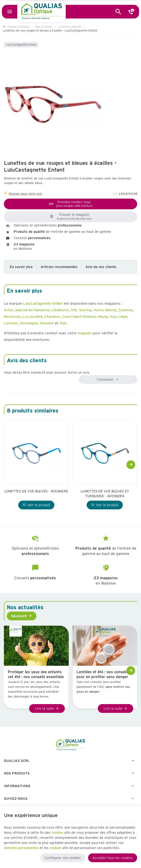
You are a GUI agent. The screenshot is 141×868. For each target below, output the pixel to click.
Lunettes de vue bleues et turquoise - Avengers (105, 494)
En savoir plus (21, 267)
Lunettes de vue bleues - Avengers (36, 491)
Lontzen (11, 323)
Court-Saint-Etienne (79, 317)
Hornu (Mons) (105, 310)
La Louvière (33, 317)
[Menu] (10, 12)
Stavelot (47, 323)
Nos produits (44, 27)
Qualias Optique (16, 27)
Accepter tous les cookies (113, 858)
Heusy (103, 317)
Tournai (85, 310)
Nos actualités (25, 607)
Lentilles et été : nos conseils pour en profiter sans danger (102, 674)
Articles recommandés (59, 267)
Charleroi (52, 317)
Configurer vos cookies (63, 858)
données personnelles (21, 848)
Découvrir (19, 616)
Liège (123, 317)
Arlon (9, 310)
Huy (113, 317)
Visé (63, 323)
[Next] (131, 465)
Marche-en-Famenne (32, 310)
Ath (74, 310)
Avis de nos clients (101, 267)
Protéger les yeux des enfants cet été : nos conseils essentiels (36, 674)
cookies (57, 833)
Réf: (115, 194)
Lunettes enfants (70, 27)
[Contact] (131, 12)
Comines (125, 310)
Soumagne (29, 323)
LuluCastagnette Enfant (21, 45)
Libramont (60, 310)
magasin (84, 333)
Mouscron (12, 317)
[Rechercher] (118, 12)
